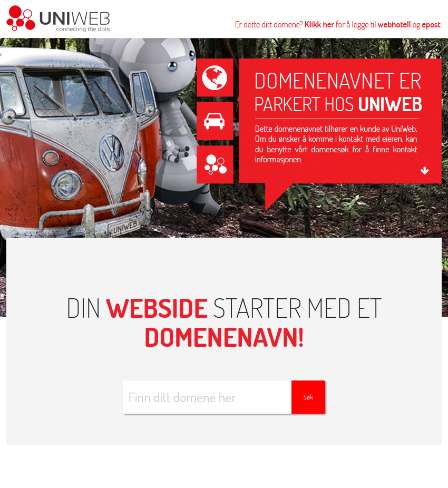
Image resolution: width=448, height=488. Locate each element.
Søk (308, 397)
